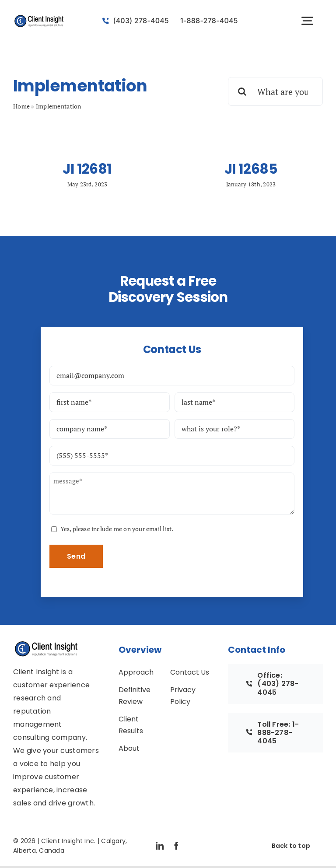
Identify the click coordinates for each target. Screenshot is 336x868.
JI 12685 (251, 169)
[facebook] (176, 846)
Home (21, 106)
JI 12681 (87, 169)
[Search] (242, 91)
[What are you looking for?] (275, 91)
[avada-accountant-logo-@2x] (39, 18)
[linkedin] (160, 846)
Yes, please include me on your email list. (117, 529)
